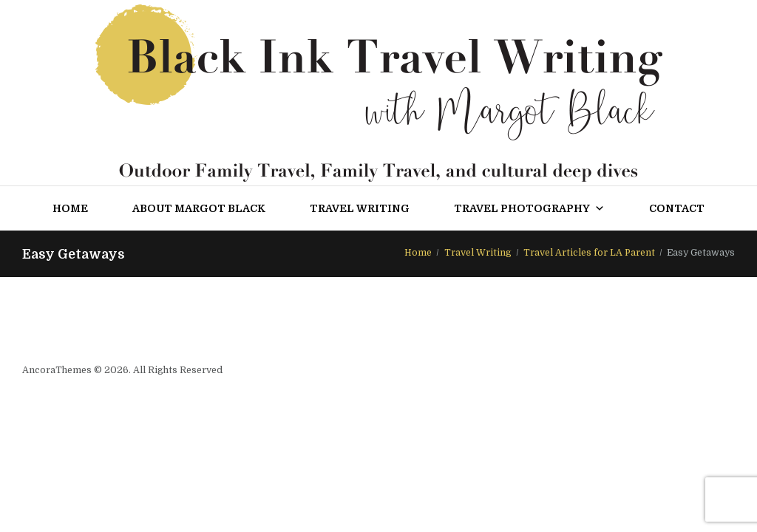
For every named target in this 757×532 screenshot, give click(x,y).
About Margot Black (199, 208)
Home (70, 208)
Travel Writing (360, 208)
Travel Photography (529, 208)
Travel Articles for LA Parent (589, 253)
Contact (677, 208)
